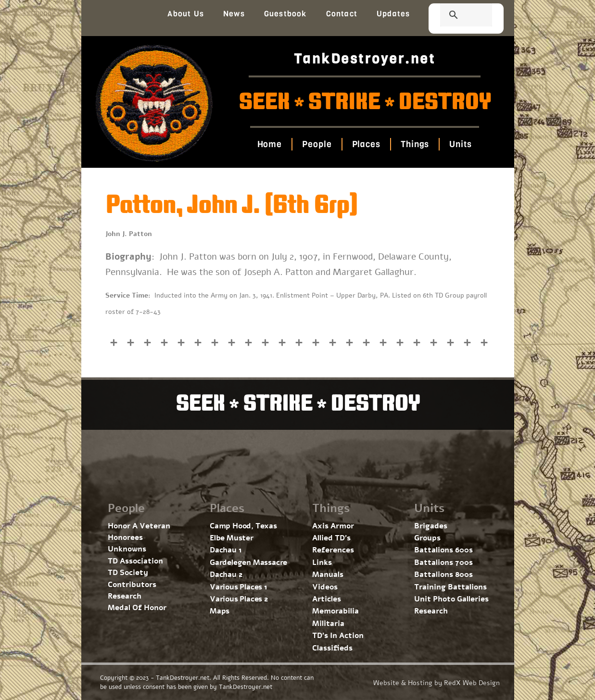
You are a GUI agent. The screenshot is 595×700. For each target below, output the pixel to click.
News (234, 14)
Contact (342, 14)
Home (270, 144)
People (317, 144)
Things (415, 144)
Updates (393, 14)
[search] (455, 16)
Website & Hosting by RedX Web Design (437, 683)
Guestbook (285, 14)
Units (461, 144)
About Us (186, 14)
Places (366, 144)
